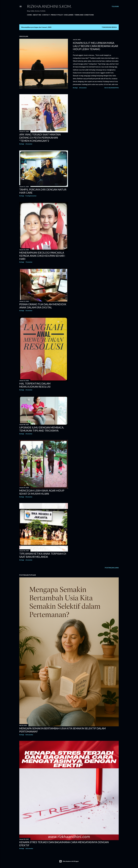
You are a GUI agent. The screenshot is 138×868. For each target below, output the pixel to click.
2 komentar (29, 144)
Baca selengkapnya (112, 88)
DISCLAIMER (69, 15)
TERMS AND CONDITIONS (84, 15)
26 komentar (29, 848)
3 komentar (29, 311)
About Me (37, 15)
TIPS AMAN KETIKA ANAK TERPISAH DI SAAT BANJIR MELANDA (43, 555)
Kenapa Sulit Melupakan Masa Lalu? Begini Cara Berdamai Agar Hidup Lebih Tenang (95, 46)
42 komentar (29, 735)
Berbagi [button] (75, 88)
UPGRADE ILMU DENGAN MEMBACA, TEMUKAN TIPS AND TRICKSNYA (42, 429)
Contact (46, 15)
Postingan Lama (112, 568)
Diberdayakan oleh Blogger (69, 861)
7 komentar (29, 262)
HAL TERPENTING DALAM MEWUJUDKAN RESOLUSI (35, 385)
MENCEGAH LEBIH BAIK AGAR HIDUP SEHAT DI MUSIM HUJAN (42, 492)
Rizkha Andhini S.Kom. (49, 6)
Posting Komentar (31, 196)
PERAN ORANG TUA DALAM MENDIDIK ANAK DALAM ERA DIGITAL (43, 306)
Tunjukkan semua (109, 27)
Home (29, 15)
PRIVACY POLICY (57, 15)
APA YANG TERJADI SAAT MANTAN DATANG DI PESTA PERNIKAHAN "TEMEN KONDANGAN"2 (40, 138)
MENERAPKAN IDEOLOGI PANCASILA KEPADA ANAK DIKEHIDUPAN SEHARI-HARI (42, 256)
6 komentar (29, 560)
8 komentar (29, 497)
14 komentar (83, 88)
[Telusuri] (115, 6)
